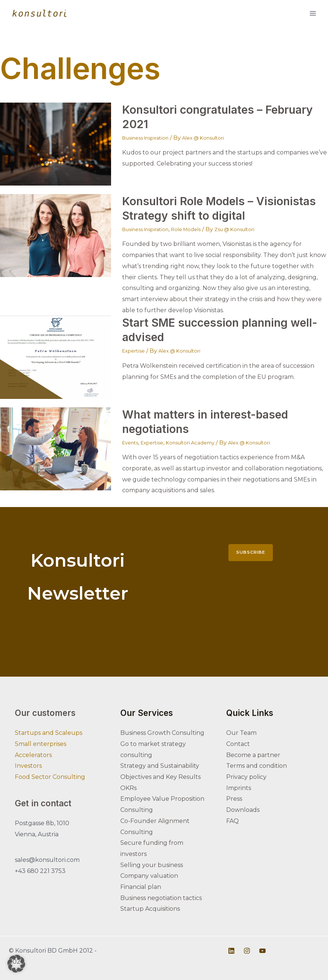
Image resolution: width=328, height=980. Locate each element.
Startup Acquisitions (150, 909)
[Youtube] (262, 951)
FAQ (232, 821)
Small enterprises (41, 744)
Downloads (243, 810)
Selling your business (152, 865)
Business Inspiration (150, 138)
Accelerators (33, 755)
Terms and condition (257, 766)
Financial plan (141, 887)
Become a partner (253, 755)
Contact (238, 744)
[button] (16, 964)
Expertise (135, 351)
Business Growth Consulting (162, 733)
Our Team (241, 733)
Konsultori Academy (201, 442)
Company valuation (149, 876)
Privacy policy (246, 777)
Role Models (198, 229)
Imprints (239, 788)
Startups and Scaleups (48, 733)
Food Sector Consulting (50, 777)
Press (234, 799)
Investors (28, 766)
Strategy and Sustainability (160, 766)
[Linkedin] (231, 951)
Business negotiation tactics (161, 898)
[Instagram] (247, 951)
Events (132, 442)
